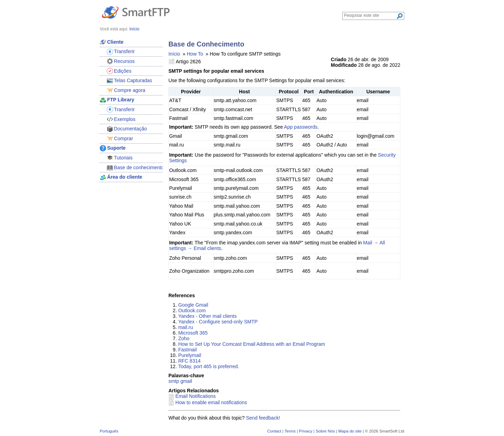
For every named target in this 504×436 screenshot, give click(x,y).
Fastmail (187, 350)
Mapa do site (350, 431)
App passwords (301, 127)
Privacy (306, 431)
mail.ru (185, 327)
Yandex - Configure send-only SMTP (218, 322)
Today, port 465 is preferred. (209, 366)
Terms (290, 431)
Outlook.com (192, 310)
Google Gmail (193, 305)
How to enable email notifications (211, 402)
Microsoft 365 (193, 333)
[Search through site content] (370, 15)
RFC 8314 (189, 361)
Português (109, 431)
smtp (174, 381)
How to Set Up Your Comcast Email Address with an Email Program (251, 344)
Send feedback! (263, 418)
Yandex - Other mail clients (207, 316)
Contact (274, 431)
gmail (186, 381)
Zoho (184, 338)
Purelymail (190, 355)
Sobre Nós (325, 431)
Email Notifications (195, 396)
